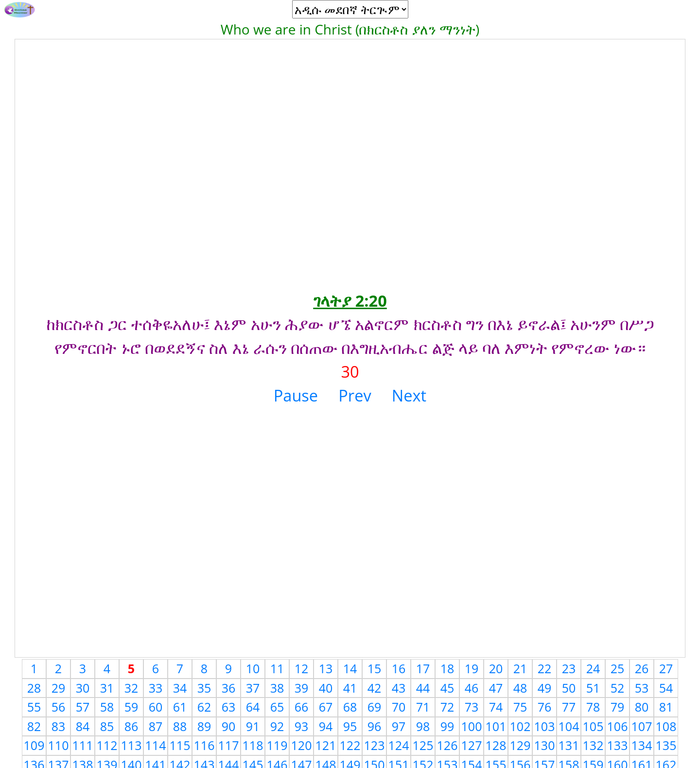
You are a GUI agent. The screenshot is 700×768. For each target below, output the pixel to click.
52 (618, 688)
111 (83, 745)
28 (34, 688)
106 (618, 726)
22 (545, 668)
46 (472, 688)
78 (593, 707)
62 (204, 707)
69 (375, 707)
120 (302, 745)
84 (83, 726)
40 (326, 688)
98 (423, 726)
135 (666, 745)
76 (545, 707)
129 (520, 745)
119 (277, 745)
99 (447, 726)
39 (302, 688)
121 (326, 745)
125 (423, 745)
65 (277, 707)
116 (204, 745)
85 (107, 726)
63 (229, 707)
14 (350, 668)
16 (399, 668)
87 (156, 726)
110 (59, 745)
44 (423, 688)
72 (447, 707)
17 (423, 668)
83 (59, 726)
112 (107, 745)
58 (107, 707)
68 (350, 707)
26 (642, 668)
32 (131, 688)
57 (83, 707)
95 (350, 726)
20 (496, 668)
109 (34, 745)
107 (642, 726)
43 (399, 688)
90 (229, 726)
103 (545, 726)
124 (399, 745)
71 (423, 707)
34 (180, 688)
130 (545, 745)
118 (253, 745)
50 (569, 688)
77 (569, 707)
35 (204, 688)
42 (375, 688)
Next (409, 395)
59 (131, 707)
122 (350, 745)
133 (618, 745)
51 (593, 688)
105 (593, 726)
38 (277, 688)
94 (326, 726)
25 (618, 668)
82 (34, 726)
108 (666, 726)
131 (569, 745)
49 (545, 688)
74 (496, 707)
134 (642, 745)
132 (593, 745)
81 (666, 707)
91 (253, 726)
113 (131, 745)
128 (496, 745)
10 (253, 668)
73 (472, 707)
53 (642, 688)
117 (229, 745)
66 (302, 707)
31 (107, 688)
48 (520, 688)
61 (180, 707)
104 (569, 726)
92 (277, 726)
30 (83, 688)
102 (520, 726)
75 (520, 707)
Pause (296, 395)
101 (496, 726)
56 (59, 707)
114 (156, 745)
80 (642, 707)
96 (375, 726)
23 (569, 668)
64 (253, 707)
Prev (355, 395)
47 (496, 688)
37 (253, 688)
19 (472, 668)
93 (302, 726)
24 (593, 668)
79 (618, 707)
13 (326, 668)
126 (447, 745)
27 (666, 668)
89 (204, 726)
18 (447, 668)
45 (447, 688)
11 (277, 668)
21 (520, 668)
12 (302, 668)
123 (375, 745)
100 (472, 726)
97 (399, 726)
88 (180, 726)
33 (156, 688)
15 (375, 668)
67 (326, 707)
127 (472, 745)
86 (131, 726)
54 (666, 688)
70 (399, 707)
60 (156, 707)
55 (34, 707)
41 (350, 688)
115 (180, 745)
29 (59, 688)
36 (229, 688)
